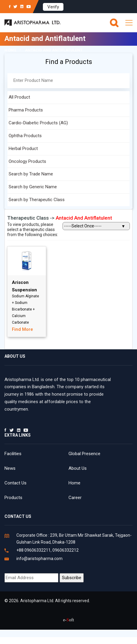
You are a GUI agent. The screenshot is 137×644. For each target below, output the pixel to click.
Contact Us (15, 483)
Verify (53, 7)
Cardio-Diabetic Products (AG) (38, 123)
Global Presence (84, 454)
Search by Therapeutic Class (37, 200)
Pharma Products (26, 110)
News (10, 468)
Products (13, 498)
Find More (22, 329)
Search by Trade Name (31, 174)
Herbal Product (23, 149)
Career (75, 498)
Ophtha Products (25, 136)
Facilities (13, 454)
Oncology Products (27, 161)
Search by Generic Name (33, 187)
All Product (19, 97)
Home (10, 50)
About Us (78, 468)
